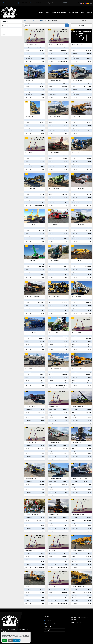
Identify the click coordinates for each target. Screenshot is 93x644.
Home (41, 12)
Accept (5, 640)
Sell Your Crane (73, 12)
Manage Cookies (76, 622)
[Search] (71, 3)
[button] (47, 12)
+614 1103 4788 (23, 3)
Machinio (73, 619)
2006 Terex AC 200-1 (31, 45)
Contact (89, 12)
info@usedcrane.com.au (54, 3)
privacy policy (14, 638)
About (83, 12)
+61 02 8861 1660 (37, 3)
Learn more (17, 640)
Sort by (81, 25)
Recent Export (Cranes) (59, 12)
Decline (10, 640)
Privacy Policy (49, 630)
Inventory (48, 621)
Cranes (47, 12)
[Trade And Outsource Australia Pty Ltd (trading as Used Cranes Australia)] (9, 621)
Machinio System (76, 617)
